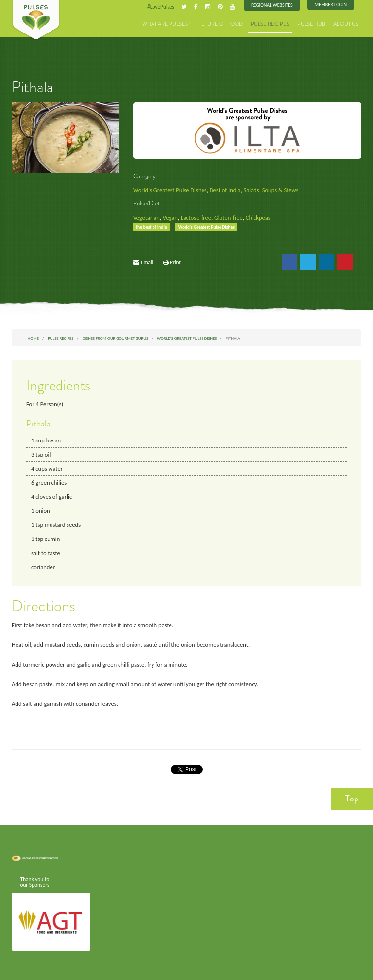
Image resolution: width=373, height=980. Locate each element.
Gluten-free (229, 218)
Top (352, 799)
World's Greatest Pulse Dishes (170, 190)
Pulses (36, 20)
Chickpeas (258, 218)
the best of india (152, 227)
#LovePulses (161, 7)
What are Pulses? (166, 24)
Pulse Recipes (270, 24)
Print (175, 262)
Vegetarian (146, 218)
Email (147, 262)
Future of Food (220, 24)
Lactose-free (196, 218)
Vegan (170, 218)
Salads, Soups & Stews (271, 190)
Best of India (225, 190)
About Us (346, 24)
